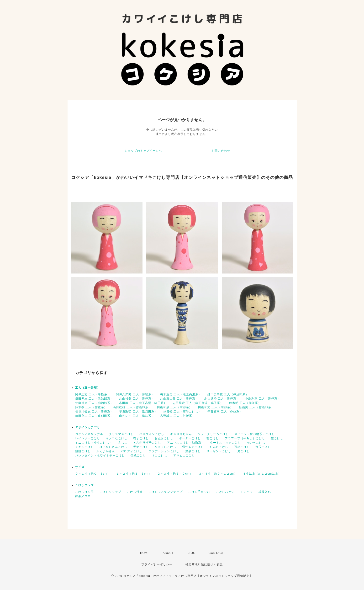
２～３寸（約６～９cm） (175, 474)
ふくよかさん (106, 451)
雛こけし (213, 438)
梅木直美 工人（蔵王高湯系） (181, 394)
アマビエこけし (184, 456)
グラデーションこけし (164, 451)
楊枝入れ (265, 492)
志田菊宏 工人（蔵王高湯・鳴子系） (198, 403)
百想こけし (242, 447)
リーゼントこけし (219, 451)
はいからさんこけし (113, 447)
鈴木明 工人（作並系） (245, 403)
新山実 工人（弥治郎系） (256, 407)
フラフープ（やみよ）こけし (245, 438)
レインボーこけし (88, 438)
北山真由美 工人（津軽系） (179, 399)
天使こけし (141, 447)
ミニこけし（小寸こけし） (94, 443)
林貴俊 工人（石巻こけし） (182, 412)
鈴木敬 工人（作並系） (91, 407)
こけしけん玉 (84, 492)
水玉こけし (263, 447)
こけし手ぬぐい (199, 492)
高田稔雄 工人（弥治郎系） (132, 407)
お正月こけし (164, 438)
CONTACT (216, 553)
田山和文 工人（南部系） (216, 407)
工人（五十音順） (88, 388)
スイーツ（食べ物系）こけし (255, 434)
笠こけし (277, 438)
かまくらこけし (166, 447)
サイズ (80, 467)
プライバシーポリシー (157, 564)
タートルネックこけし (226, 443)
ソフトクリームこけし (213, 434)
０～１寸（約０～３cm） (93, 474)
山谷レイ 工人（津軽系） (137, 416)
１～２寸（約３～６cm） (134, 474)
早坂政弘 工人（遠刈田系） (138, 412)
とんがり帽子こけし (147, 443)
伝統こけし (138, 456)
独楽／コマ (83, 496)
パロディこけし (132, 451)
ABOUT (168, 553)
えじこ (123, 443)
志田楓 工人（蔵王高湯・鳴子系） (143, 403)
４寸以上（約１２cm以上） (262, 474)
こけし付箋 (135, 492)
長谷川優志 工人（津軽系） (94, 412)
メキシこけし (84, 447)
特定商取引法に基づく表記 (204, 564)
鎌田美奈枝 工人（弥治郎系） (228, 394)
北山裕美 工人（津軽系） (137, 399)
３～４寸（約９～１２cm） (218, 474)
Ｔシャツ (247, 492)
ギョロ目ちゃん (181, 434)
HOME (145, 553)
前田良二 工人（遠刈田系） (94, 416)
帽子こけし (141, 438)
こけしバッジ (225, 492)
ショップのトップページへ (143, 151)
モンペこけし (256, 443)
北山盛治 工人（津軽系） (222, 399)
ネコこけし (160, 456)
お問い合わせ (221, 151)
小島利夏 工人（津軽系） (263, 399)
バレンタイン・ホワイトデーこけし (100, 456)
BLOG (191, 553)
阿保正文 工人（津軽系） (93, 394)
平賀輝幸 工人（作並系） (225, 412)
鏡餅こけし (83, 451)
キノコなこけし (117, 438)
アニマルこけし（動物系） (186, 443)
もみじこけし (219, 447)
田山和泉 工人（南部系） (175, 407)
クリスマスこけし (121, 434)
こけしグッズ (84, 485)
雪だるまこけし (193, 447)
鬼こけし (243, 451)
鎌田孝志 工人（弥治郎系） (94, 399)
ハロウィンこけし (152, 434)
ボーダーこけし (190, 438)
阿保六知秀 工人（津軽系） (135, 394)
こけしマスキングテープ (166, 492)
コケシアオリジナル (89, 434)
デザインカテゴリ (88, 427)
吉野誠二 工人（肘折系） (178, 416)
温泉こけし (193, 451)
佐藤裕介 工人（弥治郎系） (94, 403)
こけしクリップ (110, 492)
